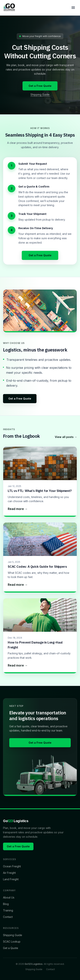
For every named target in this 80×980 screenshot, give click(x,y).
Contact (8, 917)
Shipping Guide (40, 95)
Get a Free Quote (40, 86)
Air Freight (9, 873)
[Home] (9, 8)
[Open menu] (73, 8)
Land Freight (11, 879)
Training (8, 910)
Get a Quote (11, 948)
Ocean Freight (12, 866)
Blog (6, 904)
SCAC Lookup (12, 942)
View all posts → (66, 437)
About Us (9, 897)
